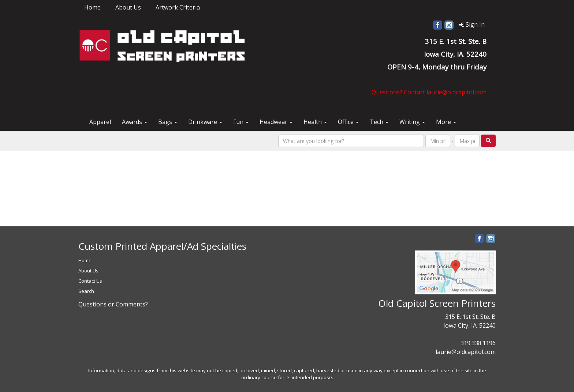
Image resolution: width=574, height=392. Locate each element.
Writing (412, 122)
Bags (168, 122)
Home (92, 7)
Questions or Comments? (113, 304)
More (446, 122)
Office (348, 122)
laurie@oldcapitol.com (466, 352)
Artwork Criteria (178, 7)
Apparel (100, 122)
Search (86, 291)
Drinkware (205, 122)
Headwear (276, 122)
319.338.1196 (478, 343)
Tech (379, 122)
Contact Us (90, 281)
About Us (128, 7)
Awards (135, 122)
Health (315, 122)
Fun (241, 122)
